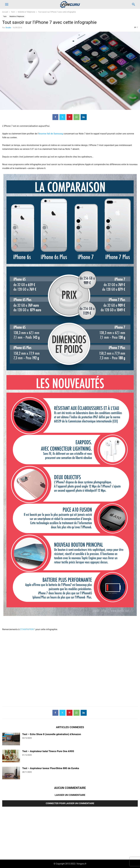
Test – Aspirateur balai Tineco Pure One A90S (48, 751)
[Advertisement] (70, 669)
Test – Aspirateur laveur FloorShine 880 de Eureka (51, 768)
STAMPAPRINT (27, 629)
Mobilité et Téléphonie (26, 12)
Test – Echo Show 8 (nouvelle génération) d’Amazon (52, 734)
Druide (8, 28)
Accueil (5, 12)
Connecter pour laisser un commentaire (70, 803)
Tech (13, 12)
